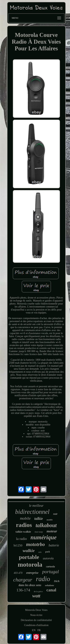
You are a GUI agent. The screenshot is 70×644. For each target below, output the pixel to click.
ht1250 (18, 545)
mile (40, 552)
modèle (50, 520)
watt (36, 596)
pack (48, 552)
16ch (57, 581)
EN (34, 630)
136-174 (23, 590)
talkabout (46, 525)
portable (29, 557)
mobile (25, 518)
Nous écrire (36, 615)
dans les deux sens (30, 585)
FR (39, 630)
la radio (21, 539)
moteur (52, 531)
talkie (39, 519)
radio (43, 579)
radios (24, 525)
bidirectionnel (32, 512)
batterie (54, 545)
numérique (43, 537)
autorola (48, 558)
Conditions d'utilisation (36, 625)
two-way (39, 532)
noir (55, 514)
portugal (51, 572)
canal (51, 590)
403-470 (18, 573)
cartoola (50, 567)
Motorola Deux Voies (36, 610)
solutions (49, 585)
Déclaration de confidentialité (36, 620)
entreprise (32, 573)
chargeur (23, 580)
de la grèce (38, 591)
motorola (30, 565)
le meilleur (36, 506)
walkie (29, 551)
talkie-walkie (23, 532)
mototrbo (36, 544)
